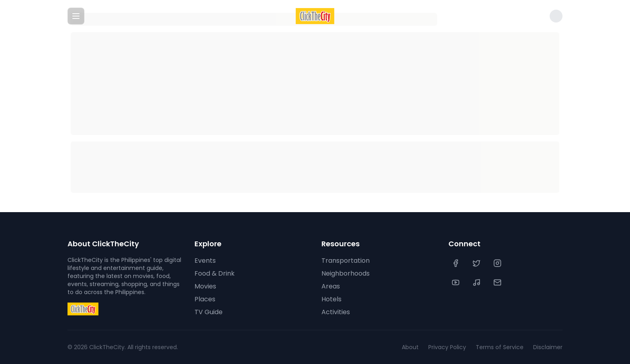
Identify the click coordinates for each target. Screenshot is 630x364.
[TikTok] (477, 282)
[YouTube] (456, 282)
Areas (331, 286)
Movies (205, 286)
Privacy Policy (447, 347)
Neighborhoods (346, 273)
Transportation (346, 261)
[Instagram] (498, 263)
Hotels (331, 299)
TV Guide (209, 312)
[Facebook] (456, 263)
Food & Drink (215, 273)
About (410, 347)
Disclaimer (548, 347)
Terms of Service (500, 347)
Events (205, 261)
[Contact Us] (498, 282)
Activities (336, 312)
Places (205, 299)
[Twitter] (477, 263)
